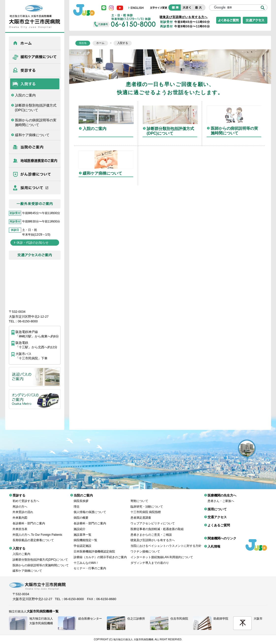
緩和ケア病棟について (35, 57)
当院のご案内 (35, 147)
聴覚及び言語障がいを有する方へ (183, 17)
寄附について (139, 497)
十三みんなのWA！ (86, 559)
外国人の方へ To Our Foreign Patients (37, 531)
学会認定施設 (82, 542)
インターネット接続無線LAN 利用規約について (162, 553)
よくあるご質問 (219, 522)
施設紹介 (80, 525)
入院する (35, 84)
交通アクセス (217, 513)
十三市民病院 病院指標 (146, 508)
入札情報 (214, 543)
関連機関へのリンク (222, 535)
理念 (77, 503)
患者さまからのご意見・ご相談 (151, 531)
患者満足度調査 (141, 514)
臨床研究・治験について (147, 503)
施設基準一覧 (82, 531)
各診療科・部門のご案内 (29, 520)
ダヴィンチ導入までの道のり (150, 559)
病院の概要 (81, 514)
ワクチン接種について (145, 548)
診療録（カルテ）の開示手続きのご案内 (100, 553)
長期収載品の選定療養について (33, 536)
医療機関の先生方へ (35, 161)
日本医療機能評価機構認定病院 (94, 548)
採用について (35, 188)
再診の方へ (20, 503)
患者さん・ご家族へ (221, 497)
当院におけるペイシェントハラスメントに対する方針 (166, 542)
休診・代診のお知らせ (32, 243)
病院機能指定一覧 (85, 536)
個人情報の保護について (90, 508)
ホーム (35, 43)
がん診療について (35, 174)
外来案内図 (20, 514)
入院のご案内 (25, 95)
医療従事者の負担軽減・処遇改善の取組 (157, 525)
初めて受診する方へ (26, 497)
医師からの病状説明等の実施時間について (36, 123)
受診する (35, 70)
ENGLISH (137, 8)
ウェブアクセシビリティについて (153, 520)
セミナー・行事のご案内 (90, 565)
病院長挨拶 (81, 497)
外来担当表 (20, 525)
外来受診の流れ (23, 508)
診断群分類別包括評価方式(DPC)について (36, 108)
